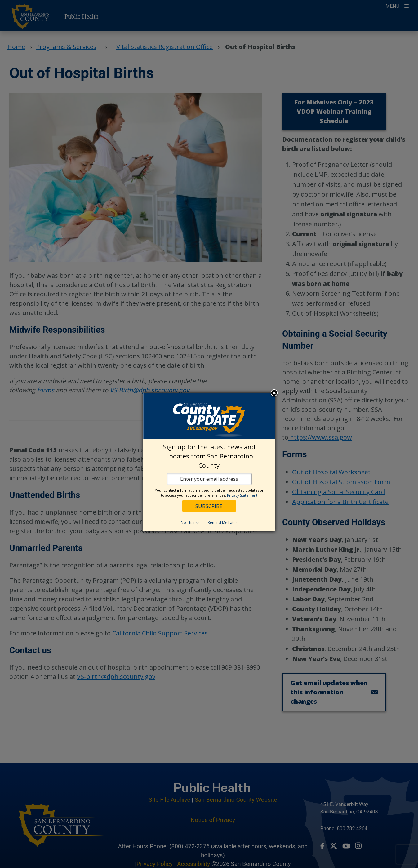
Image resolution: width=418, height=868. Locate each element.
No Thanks (190, 523)
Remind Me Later (222, 523)
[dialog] (209, 462)
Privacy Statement (242, 495)
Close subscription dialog (274, 393)
